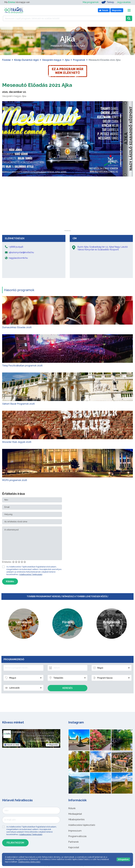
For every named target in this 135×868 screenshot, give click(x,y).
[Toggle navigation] (129, 10)
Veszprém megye (52, 60)
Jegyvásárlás (124, 2)
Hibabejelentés (76, 819)
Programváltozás (77, 836)
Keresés (67, 688)
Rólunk (72, 808)
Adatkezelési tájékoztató (82, 825)
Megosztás (52, 745)
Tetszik (12, 745)
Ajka (67, 60)
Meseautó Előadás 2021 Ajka (41, 85)
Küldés (10, 581)
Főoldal (6, 60)
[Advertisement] (68, 212)
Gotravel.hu (18, 732)
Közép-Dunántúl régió (26, 60)
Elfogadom (123, 859)
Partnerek (73, 842)
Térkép (108, 2)
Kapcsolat (74, 847)
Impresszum (75, 831)
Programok (79, 60)
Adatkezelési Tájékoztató (31, 574)
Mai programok (91, 2)
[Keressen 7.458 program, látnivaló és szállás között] (64, 18)
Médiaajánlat (75, 814)
